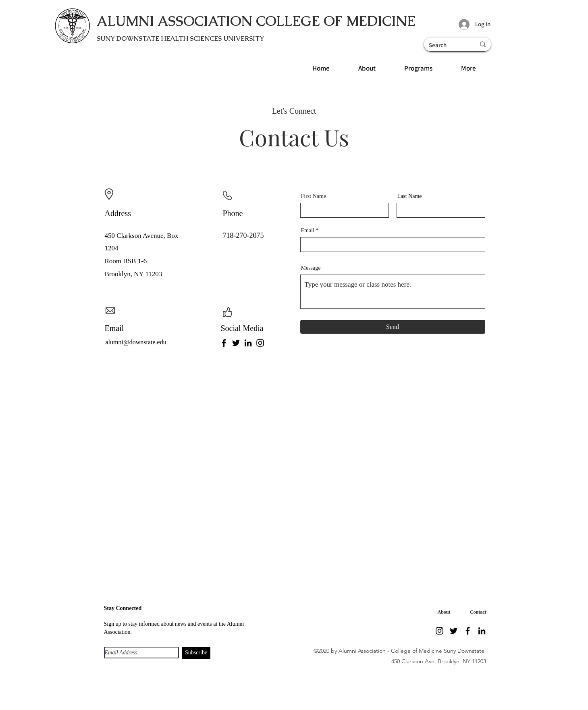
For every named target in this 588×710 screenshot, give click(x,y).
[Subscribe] (196, 653)
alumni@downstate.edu (136, 342)
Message (311, 268)
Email (308, 231)
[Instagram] (260, 343)
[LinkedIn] (248, 343)
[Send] (393, 327)
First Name (314, 196)
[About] (443, 612)
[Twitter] (236, 343)
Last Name (410, 196)
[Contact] (476, 612)
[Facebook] (224, 343)
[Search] (443, 45)
